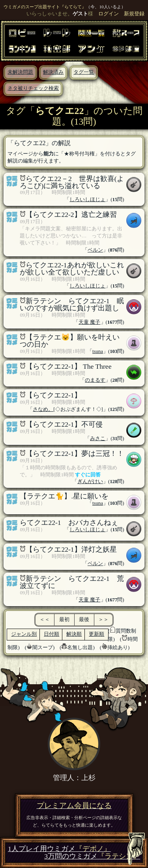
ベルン (95, 250)
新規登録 (134, 14)
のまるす (95, 380)
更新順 (96, 634)
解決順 (74, 634)
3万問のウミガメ (92, 856)
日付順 (52, 634)
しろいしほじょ (87, 200)
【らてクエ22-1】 (53, 395)
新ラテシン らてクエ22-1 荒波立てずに (72, 582)
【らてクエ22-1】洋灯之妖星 (71, 549)
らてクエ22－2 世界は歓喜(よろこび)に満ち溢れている (72, 182)
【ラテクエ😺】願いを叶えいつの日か (70, 341)
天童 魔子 (89, 322)
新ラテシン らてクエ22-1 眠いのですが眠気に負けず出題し (72, 304)
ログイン (109, 14)
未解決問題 (20, 72)
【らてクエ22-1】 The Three (68, 366)
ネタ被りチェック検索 (33, 88)
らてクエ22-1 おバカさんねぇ (69, 523)
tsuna (98, 351)
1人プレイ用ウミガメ (59, 849)
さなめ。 (43, 409)
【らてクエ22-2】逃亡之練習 (71, 215)
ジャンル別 (24, 634)
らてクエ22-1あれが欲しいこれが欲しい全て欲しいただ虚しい (72, 269)
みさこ (98, 439)
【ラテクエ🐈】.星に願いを (64, 496)
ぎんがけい (90, 482)
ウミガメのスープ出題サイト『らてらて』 (45, 7)
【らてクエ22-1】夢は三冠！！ (75, 454)
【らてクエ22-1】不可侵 (64, 424)
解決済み (53, 72)
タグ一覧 (84, 72)
